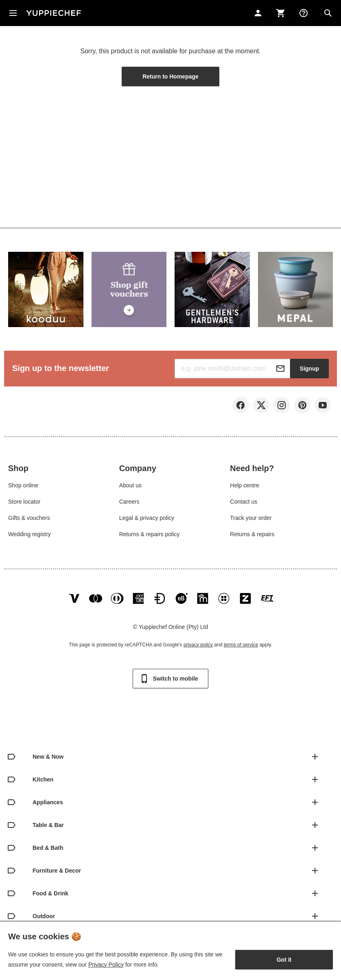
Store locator (24, 502)
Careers (129, 502)
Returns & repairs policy (150, 535)
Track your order (251, 519)
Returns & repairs (252, 535)
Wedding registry (30, 535)
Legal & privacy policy (147, 519)
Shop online (23, 486)
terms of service (241, 647)
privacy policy (198, 647)
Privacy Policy (106, 965)
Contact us (244, 502)
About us (130, 486)
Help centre (245, 486)
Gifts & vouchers (29, 519)
